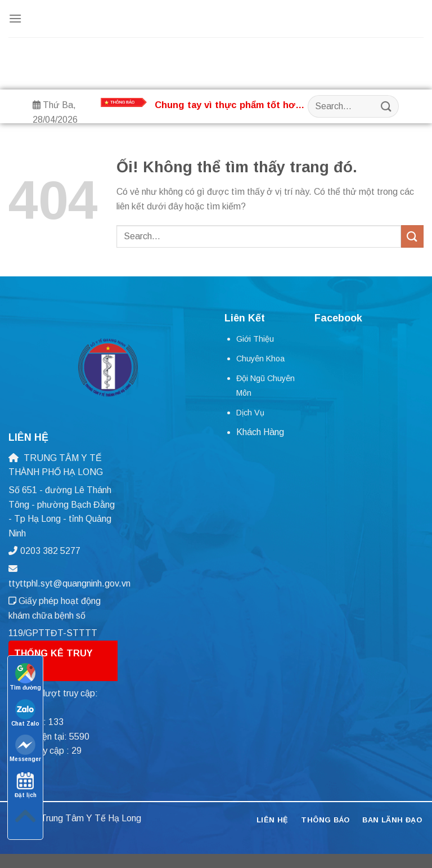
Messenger (25, 748)
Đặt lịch (26, 784)
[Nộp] (386, 106)
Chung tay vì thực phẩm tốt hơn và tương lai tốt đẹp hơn (228, 106)
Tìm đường (25, 677)
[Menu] (15, 18)
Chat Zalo (25, 713)
